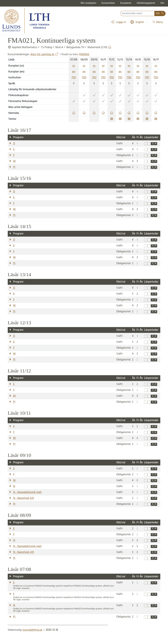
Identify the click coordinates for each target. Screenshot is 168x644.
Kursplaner (126, 3)
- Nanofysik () (24, 498)
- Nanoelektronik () (27, 492)
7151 (74, 78)
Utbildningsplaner (146, 3)
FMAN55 (84, 54)
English (137, 22)
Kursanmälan (108, 3)
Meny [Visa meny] (157, 22)
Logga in (118, 22)
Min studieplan (89, 3)
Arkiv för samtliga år (44, 54)
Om (162, 3)
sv (74, 66)
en (74, 72)
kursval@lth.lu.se (32, 630)
